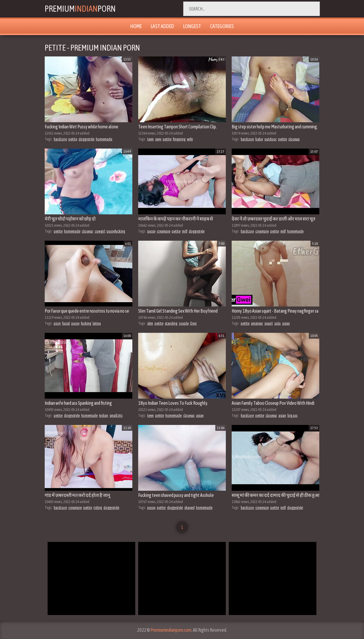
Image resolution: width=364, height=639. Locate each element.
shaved (189, 508)
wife (190, 139)
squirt (269, 323)
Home (136, 26)
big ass (292, 415)
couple (184, 323)
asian (286, 323)
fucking (86, 323)
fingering (179, 139)
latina (97, 323)
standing (171, 323)
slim (150, 323)
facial (66, 323)
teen (150, 139)
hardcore (60, 139)
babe (259, 139)
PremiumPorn (81, 9)
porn (57, 323)
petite (73, 139)
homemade (104, 139)
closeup (294, 139)
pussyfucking (116, 231)
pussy (151, 231)
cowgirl (100, 231)
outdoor (271, 139)
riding (98, 508)
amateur (257, 323)
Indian (104, 415)
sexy (158, 139)
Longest (192, 26)
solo (278, 323)
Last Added (162, 26)
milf (185, 231)
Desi (193, 323)
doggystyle (86, 139)
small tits (116, 415)
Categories (222, 26)
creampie (164, 231)
